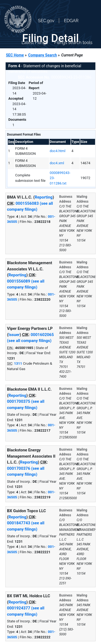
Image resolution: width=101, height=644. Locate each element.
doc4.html (58, 151)
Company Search (43, 55)
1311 (18, 363)
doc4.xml (57, 163)
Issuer (14, 335)
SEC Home (15, 55)
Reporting (44, 197)
